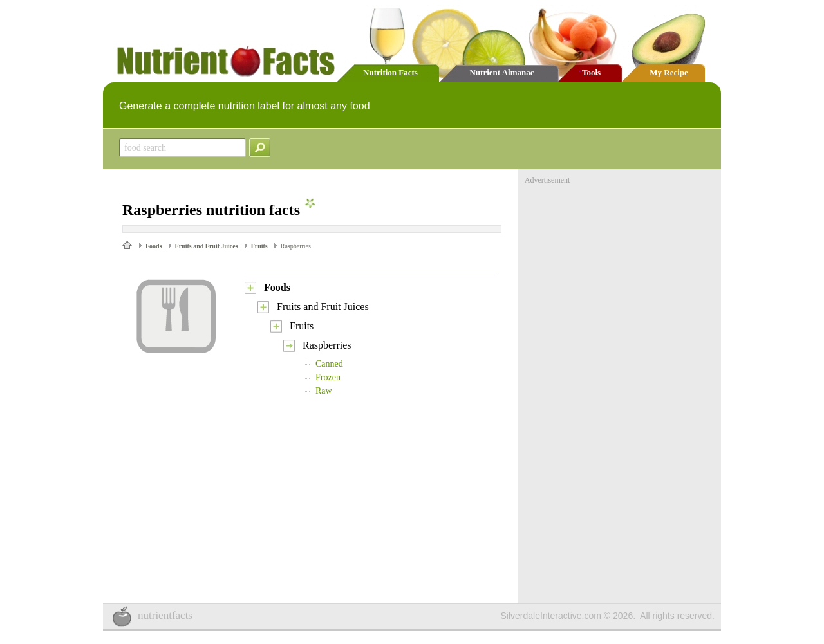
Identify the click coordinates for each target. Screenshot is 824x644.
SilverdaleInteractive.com (551, 616)
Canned (329, 364)
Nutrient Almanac (501, 72)
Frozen (328, 377)
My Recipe (669, 72)
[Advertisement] (621, 266)
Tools (591, 72)
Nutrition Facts (390, 72)
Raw (324, 391)
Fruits (259, 246)
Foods (154, 246)
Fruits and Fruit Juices (207, 246)
